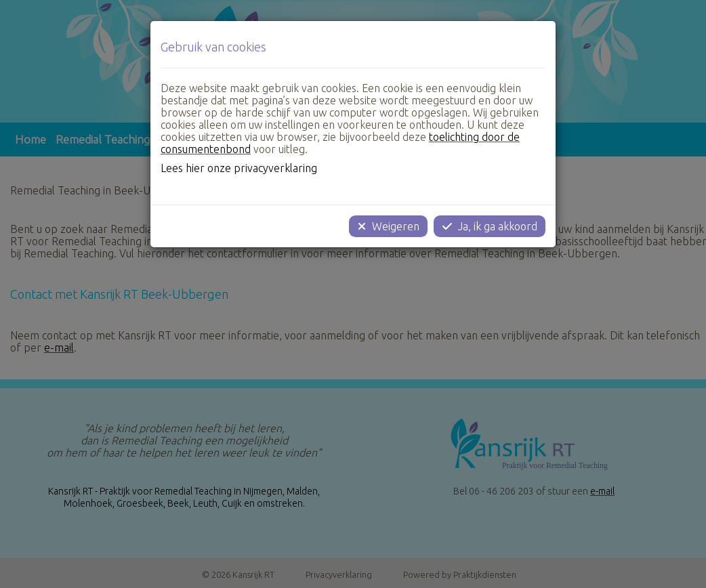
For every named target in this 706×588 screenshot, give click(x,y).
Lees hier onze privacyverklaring (239, 168)
